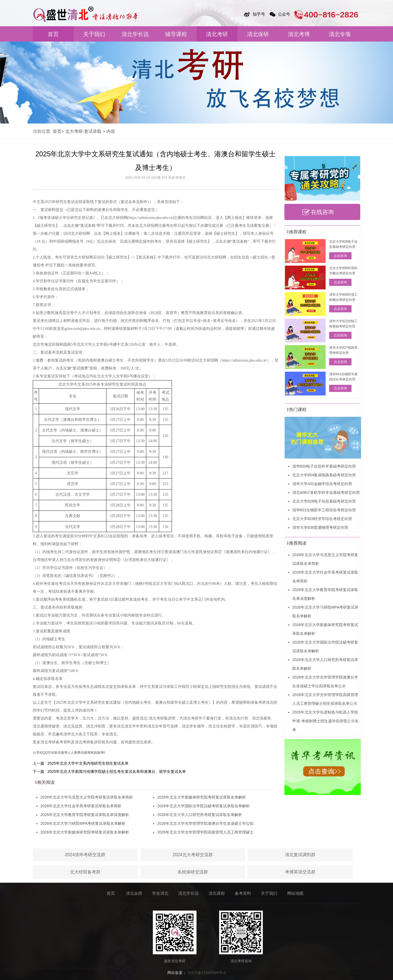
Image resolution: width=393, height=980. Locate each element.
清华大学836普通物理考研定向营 (320, 527)
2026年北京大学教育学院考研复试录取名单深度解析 (85, 815)
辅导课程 (176, 34)
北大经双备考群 (85, 872)
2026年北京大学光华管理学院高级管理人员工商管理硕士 (205, 832)
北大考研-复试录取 (83, 131)
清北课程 (217, 893)
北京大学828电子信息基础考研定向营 (324, 501)
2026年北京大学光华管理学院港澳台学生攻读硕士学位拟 (205, 823)
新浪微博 (61, 753)
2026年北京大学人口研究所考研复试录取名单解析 (200, 815)
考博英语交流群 (300, 872)
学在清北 (160, 893)
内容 (111, 131)
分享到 (38, 753)
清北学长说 (135, 34)
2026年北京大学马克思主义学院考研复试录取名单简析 (87, 797)
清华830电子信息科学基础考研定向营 (324, 466)
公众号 (284, 14)
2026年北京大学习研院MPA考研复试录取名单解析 (83, 823)
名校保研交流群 (193, 872)
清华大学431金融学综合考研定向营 (322, 484)
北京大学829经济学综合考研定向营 (322, 519)
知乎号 (259, 14)
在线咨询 (322, 212)
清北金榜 (134, 893)
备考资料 (243, 893)
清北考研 (217, 34)
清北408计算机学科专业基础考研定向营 (326, 492)
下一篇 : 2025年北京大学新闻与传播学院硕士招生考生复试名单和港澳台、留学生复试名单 (109, 771)
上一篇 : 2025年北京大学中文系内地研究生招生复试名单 (81, 763)
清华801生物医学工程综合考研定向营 (324, 510)
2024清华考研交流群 (85, 855)
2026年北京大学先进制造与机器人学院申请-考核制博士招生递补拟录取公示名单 (325, 721)
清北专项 (340, 34)
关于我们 (94, 34)
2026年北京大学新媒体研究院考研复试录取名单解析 (85, 832)
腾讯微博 (84, 753)
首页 (53, 34)
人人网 (72, 753)
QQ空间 (48, 753)
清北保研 (258, 34)
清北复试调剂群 (300, 855)
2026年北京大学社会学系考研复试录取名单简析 (81, 806)
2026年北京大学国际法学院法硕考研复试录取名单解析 (203, 806)
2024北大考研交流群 (193, 855)
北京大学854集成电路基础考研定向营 (324, 475)
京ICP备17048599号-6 (207, 973)
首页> (58, 131)
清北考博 (299, 34)
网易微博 (97, 753)
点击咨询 (340, 256)
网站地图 (295, 893)
